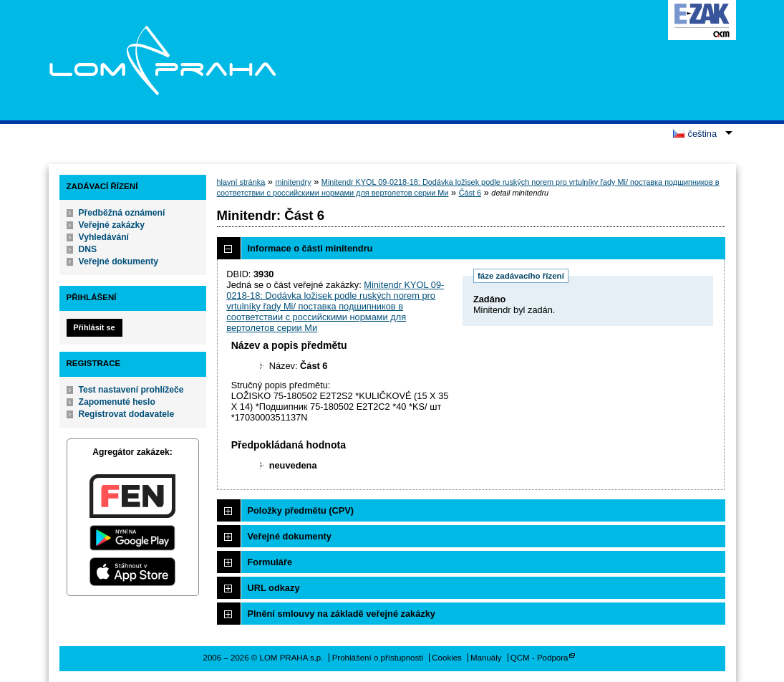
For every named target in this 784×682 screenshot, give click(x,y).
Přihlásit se (94, 327)
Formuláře (270, 562)
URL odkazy (274, 588)
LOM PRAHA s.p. (162, 60)
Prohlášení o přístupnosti (378, 658)
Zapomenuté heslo (117, 402)
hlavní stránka (241, 182)
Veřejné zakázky (112, 225)
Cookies (447, 658)
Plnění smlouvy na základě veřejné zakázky (342, 614)
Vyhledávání (104, 237)
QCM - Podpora (539, 658)
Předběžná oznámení (122, 213)
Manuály (486, 658)
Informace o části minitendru (310, 248)
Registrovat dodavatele (127, 414)
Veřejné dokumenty (118, 261)
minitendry (293, 182)
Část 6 (470, 193)
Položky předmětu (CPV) (301, 510)
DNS (88, 249)
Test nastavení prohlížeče (131, 390)
